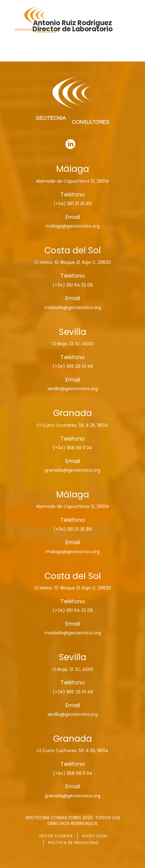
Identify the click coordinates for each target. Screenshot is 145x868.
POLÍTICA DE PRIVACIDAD (73, 843)
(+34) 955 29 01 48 (73, 366)
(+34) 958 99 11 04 (72, 448)
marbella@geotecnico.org (73, 307)
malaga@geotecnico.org (73, 226)
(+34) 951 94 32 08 (73, 285)
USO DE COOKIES (56, 836)
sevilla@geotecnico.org (73, 389)
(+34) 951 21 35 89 (72, 204)
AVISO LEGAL (95, 836)
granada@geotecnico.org (72, 470)
